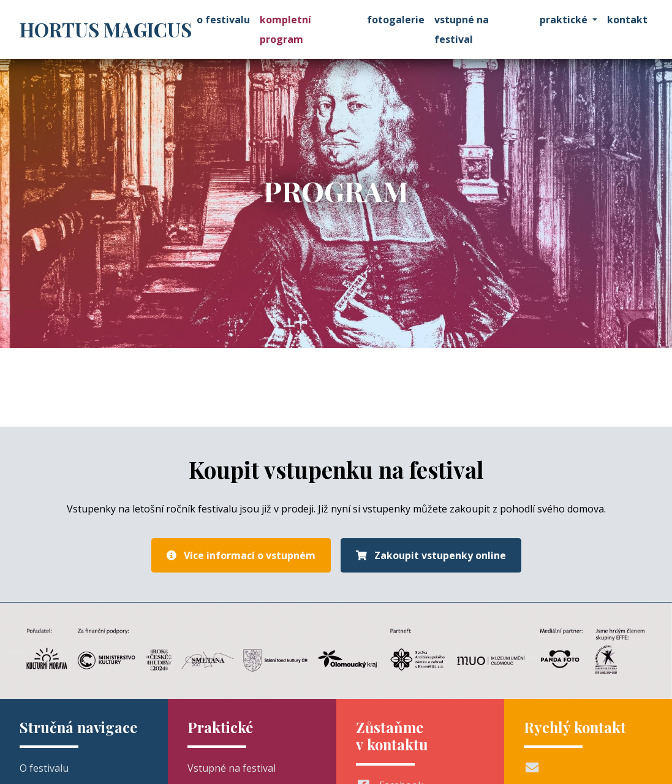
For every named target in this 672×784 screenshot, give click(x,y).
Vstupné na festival (462, 29)
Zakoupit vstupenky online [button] (431, 555)
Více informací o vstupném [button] (241, 555)
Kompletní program (285, 29)
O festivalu (223, 20)
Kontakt (627, 20)
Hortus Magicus (106, 29)
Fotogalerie (396, 20)
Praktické (564, 20)
